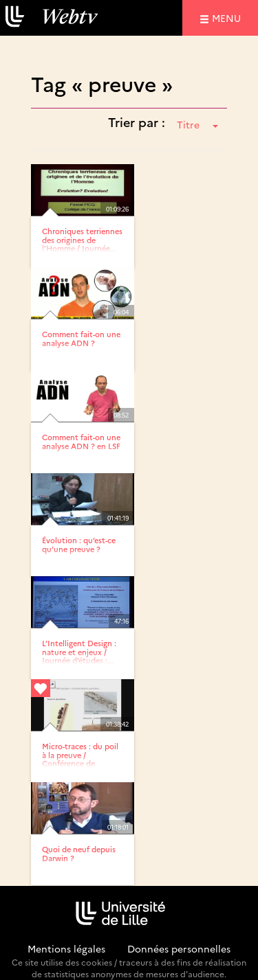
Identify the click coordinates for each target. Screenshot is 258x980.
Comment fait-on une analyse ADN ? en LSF (81, 441)
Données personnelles (179, 948)
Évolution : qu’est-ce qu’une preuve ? (79, 544)
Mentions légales (66, 948)
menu (228, 18)
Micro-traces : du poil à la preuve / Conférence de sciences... (80, 759)
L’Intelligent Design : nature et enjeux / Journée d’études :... (79, 651)
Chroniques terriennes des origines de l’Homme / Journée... (82, 239)
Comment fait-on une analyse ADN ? (81, 338)
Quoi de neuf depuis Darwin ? (79, 853)
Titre (197, 124)
